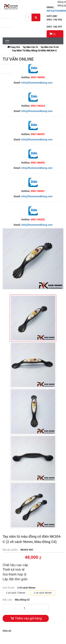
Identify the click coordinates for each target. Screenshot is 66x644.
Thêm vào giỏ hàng (26, 618)
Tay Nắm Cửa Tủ (30, 47)
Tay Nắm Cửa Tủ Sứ (50, 47)
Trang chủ (15, 47)
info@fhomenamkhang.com (37, 83)
